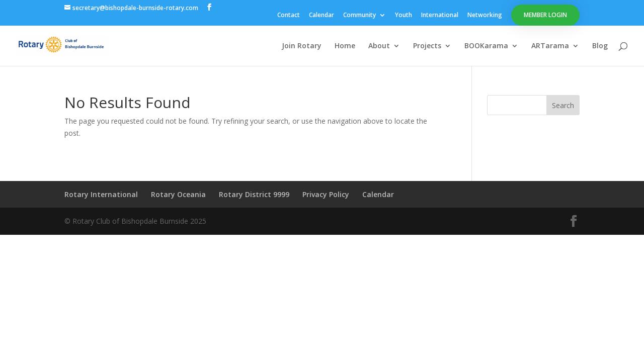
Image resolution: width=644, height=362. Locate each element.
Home (345, 46)
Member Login (545, 15)
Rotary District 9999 (254, 194)
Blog (600, 46)
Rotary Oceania (178, 194)
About (379, 46)
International (440, 16)
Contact (289, 16)
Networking (485, 16)
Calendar (321, 16)
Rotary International (101, 194)
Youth (404, 16)
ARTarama (550, 46)
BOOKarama (486, 46)
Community (359, 16)
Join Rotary (302, 46)
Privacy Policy (326, 194)
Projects (427, 46)
